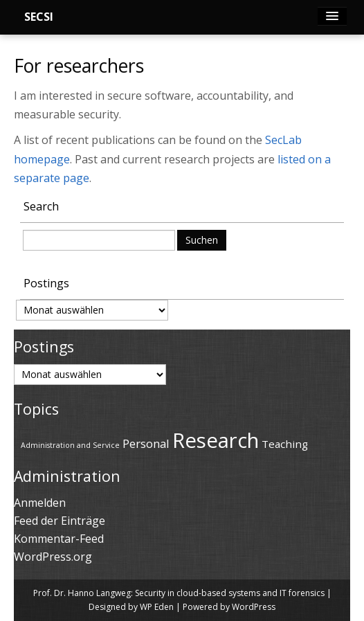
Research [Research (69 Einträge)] (216, 440)
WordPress (254, 607)
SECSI (39, 17)
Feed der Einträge (60, 521)
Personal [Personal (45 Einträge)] (146, 443)
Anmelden (40, 503)
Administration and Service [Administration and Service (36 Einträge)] (70, 445)
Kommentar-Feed (59, 539)
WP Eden (157, 607)
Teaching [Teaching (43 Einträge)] (285, 444)
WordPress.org (53, 557)
